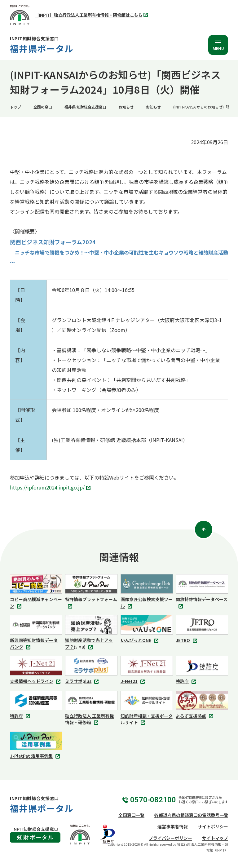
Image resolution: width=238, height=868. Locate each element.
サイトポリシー (213, 826)
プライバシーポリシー (170, 838)
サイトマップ (215, 838)
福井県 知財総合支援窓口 (85, 107)
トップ (15, 107)
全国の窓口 (43, 107)
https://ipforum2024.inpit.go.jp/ (51, 488)
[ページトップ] (204, 529)
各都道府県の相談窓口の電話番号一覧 (191, 815)
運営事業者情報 (173, 826)
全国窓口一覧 (131, 815)
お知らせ (126, 107)
